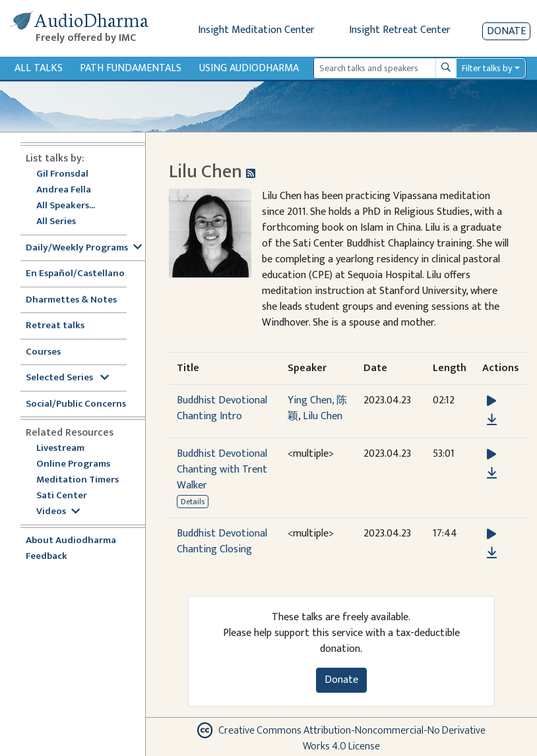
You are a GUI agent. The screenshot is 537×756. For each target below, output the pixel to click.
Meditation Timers (78, 480)
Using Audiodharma (249, 68)
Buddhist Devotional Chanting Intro (222, 408)
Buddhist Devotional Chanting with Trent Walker (222, 470)
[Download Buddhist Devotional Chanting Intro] (492, 420)
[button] (491, 401)
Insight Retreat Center (400, 30)
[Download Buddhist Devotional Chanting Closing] (492, 553)
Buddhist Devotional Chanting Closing (222, 541)
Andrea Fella (64, 190)
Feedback (47, 557)
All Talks (39, 68)
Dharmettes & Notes (71, 300)
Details (193, 502)
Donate (506, 31)
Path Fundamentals (131, 68)
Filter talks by (487, 68)
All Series (56, 222)
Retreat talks (55, 326)
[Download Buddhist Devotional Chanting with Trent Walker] (492, 473)
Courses (43, 352)
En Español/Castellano (75, 274)
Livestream (60, 449)
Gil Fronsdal (62, 174)
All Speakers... (66, 206)
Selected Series (67, 378)
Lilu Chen (323, 416)
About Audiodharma (71, 541)
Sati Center (62, 496)
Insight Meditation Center (256, 30)
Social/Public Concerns (76, 404)
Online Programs (73, 464)
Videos (58, 512)
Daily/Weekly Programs (84, 248)
